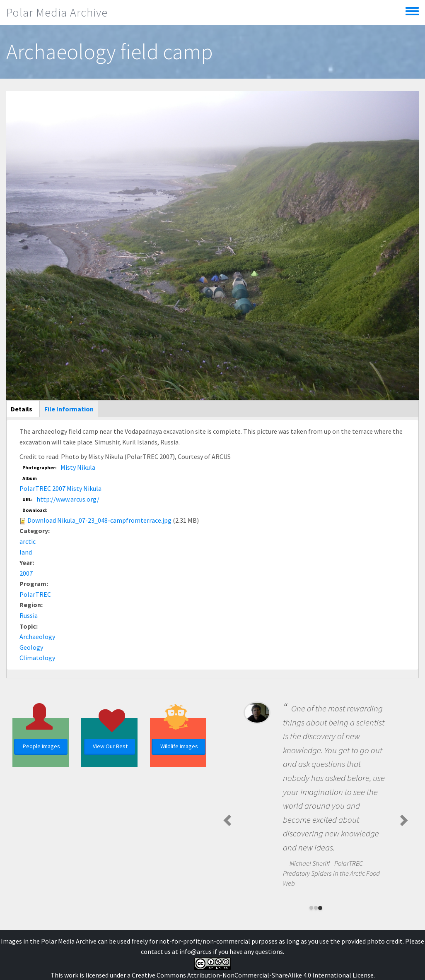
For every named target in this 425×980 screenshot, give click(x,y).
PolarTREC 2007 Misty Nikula (60, 488)
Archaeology (37, 637)
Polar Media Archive (57, 12)
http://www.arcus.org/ (68, 499)
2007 (26, 573)
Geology (31, 647)
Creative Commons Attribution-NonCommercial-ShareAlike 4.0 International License (253, 975)
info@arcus (196, 951)
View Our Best (110, 746)
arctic (28, 541)
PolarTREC (35, 594)
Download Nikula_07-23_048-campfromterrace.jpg (99, 520)
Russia (29, 615)
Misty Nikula (78, 467)
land (26, 552)
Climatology (37, 658)
